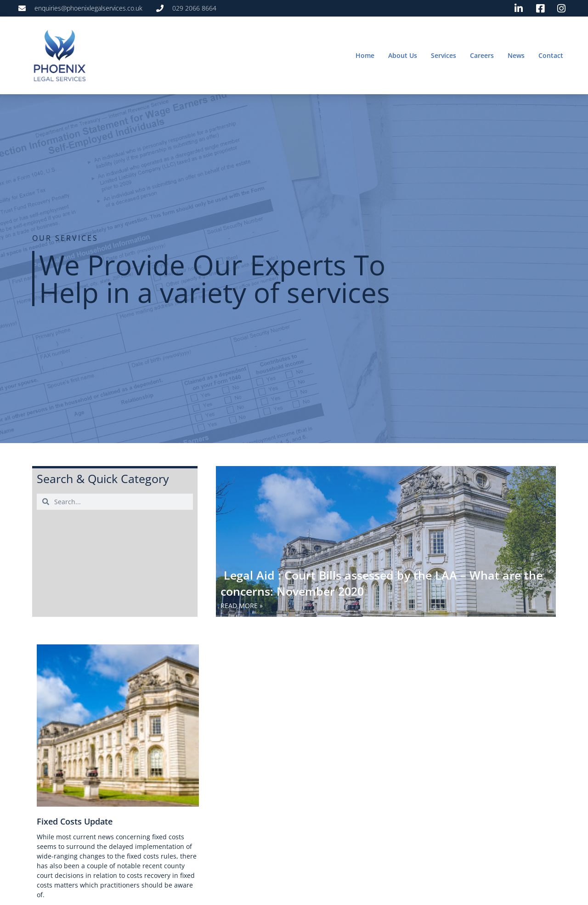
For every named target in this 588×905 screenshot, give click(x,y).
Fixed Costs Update (75, 821)
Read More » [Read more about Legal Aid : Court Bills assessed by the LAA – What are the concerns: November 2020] (242, 606)
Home (365, 55)
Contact (551, 55)
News (516, 55)
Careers (482, 55)
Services (444, 55)
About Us (403, 55)
